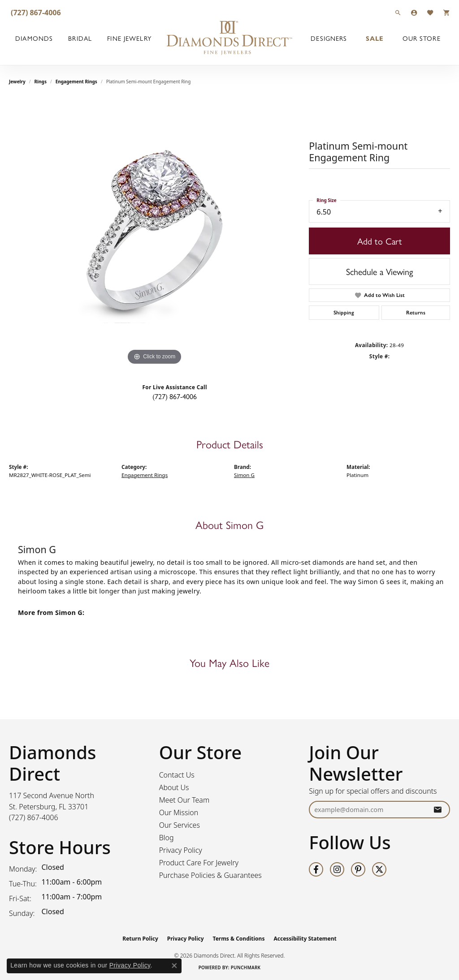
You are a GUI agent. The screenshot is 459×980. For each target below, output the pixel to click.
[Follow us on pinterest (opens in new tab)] (358, 869)
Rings (41, 82)
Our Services (180, 825)
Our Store (422, 38)
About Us (174, 787)
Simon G (244, 475)
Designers (329, 38)
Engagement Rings (76, 82)
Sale (375, 38)
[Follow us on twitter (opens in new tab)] (379, 869)
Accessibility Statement (305, 939)
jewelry (17, 82)
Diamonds (34, 38)
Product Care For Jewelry (199, 863)
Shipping (344, 313)
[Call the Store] (34, 817)
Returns (416, 313)
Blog (167, 838)
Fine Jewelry (129, 38)
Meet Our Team (184, 800)
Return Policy (140, 939)
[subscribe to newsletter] (437, 810)
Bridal (80, 38)
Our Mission (179, 812)
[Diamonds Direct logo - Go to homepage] (229, 38)
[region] (155, 233)
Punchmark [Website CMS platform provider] (246, 967)
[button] (398, 12)
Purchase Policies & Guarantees (210, 875)
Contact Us (177, 775)
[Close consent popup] (174, 966)
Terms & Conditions (239, 939)
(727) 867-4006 (175, 396)
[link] (35, 12)
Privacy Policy (181, 850)
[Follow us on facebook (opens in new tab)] (316, 869)
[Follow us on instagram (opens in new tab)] (337, 869)
